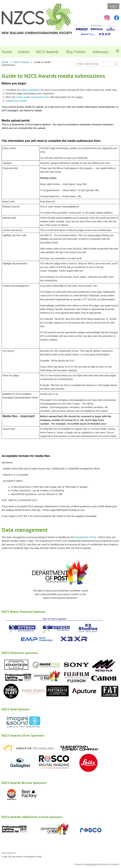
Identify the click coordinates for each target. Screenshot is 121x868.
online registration (30, 90)
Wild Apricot (92, 864)
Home (5, 62)
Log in (113, 6)
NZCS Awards (21, 62)
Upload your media (16, 101)
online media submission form (33, 97)
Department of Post (86, 537)
